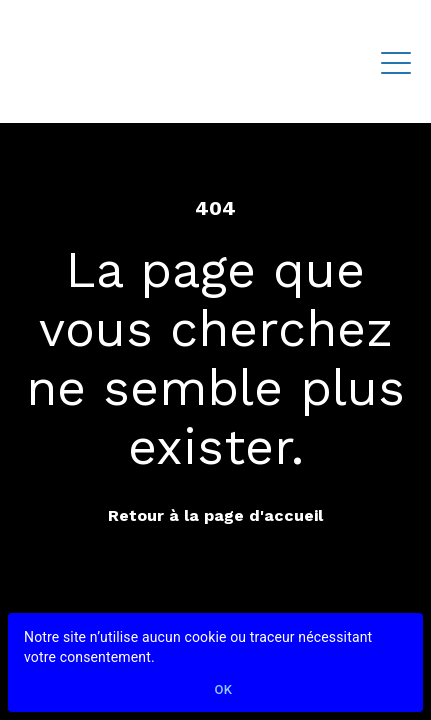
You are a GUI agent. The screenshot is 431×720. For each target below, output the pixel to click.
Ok (224, 690)
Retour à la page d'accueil (215, 515)
